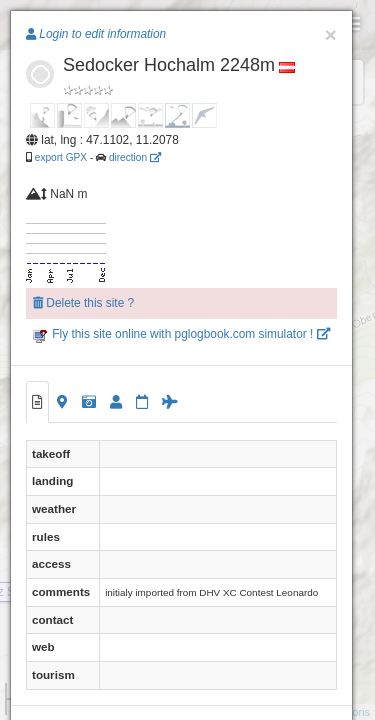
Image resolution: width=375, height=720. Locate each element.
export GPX (61, 157)
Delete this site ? (83, 303)
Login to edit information (96, 34)
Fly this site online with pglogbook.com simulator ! (181, 334)
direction (135, 157)
